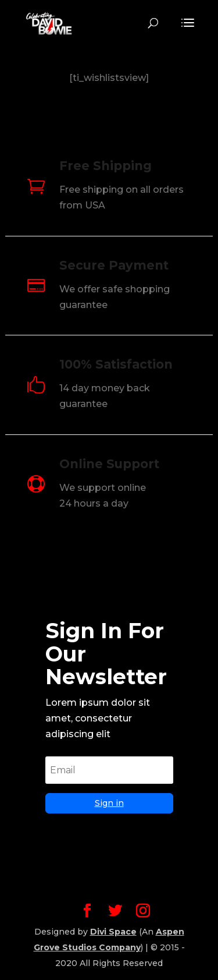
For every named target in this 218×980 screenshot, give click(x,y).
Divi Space (113, 932)
